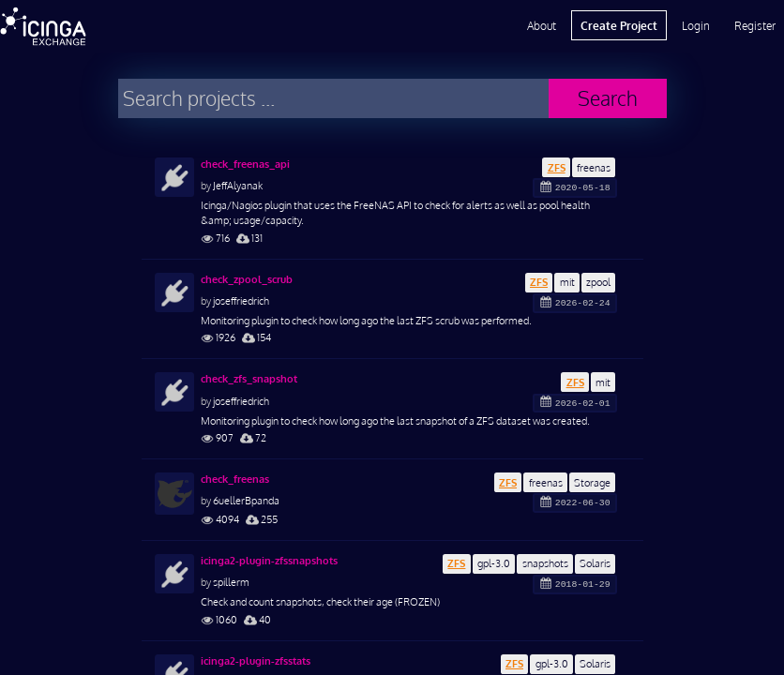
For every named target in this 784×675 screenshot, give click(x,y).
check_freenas (235, 479)
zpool (598, 282)
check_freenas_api (245, 164)
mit (567, 282)
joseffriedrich (241, 300)
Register (755, 25)
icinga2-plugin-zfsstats (256, 661)
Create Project (619, 25)
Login (696, 25)
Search (608, 98)
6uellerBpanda (246, 500)
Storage (592, 482)
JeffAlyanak (238, 185)
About (542, 25)
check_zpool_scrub (247, 279)
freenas (594, 167)
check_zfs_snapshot (249, 379)
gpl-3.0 (494, 563)
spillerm (231, 582)
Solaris (595, 563)
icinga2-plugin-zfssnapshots (269, 561)
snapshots (545, 563)
